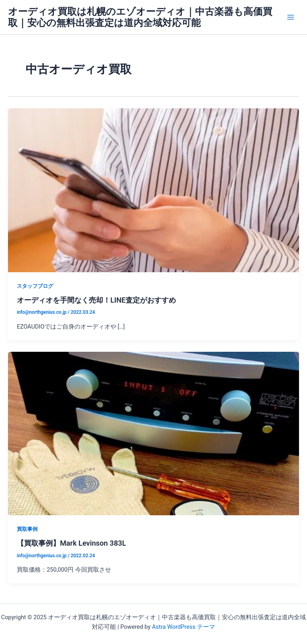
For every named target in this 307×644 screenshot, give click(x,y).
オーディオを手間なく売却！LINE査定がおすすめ (96, 300)
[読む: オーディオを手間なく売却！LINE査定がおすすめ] (153, 190)
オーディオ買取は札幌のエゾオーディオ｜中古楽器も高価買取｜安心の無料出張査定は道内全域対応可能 (140, 17)
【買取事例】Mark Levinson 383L (71, 543)
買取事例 (27, 529)
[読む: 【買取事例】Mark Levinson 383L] (153, 433)
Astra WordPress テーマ (183, 627)
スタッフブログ (35, 286)
